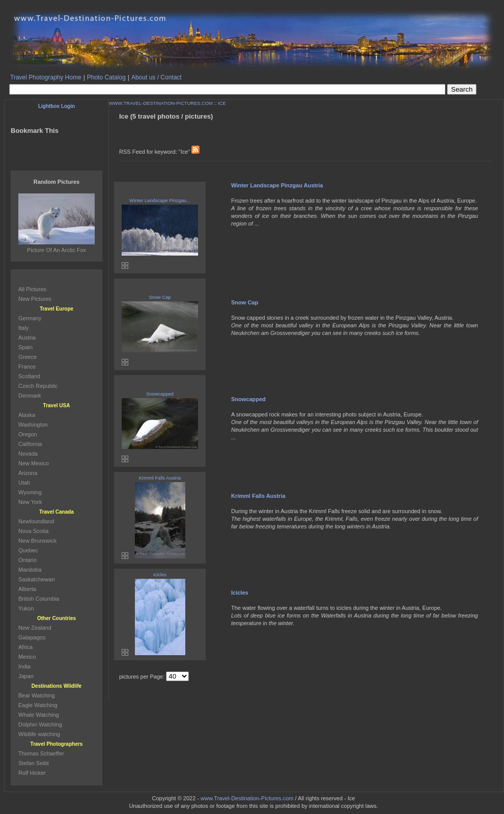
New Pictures (35, 299)
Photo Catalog (106, 77)
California (30, 444)
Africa (25, 647)
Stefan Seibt (34, 763)
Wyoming (30, 492)
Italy (23, 328)
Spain (25, 347)
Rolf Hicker (32, 773)
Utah (24, 483)
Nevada (28, 454)
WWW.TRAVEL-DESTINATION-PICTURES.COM (161, 103)
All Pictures (32, 289)
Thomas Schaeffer (41, 753)
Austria (27, 338)
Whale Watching (39, 715)
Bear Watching (37, 695)
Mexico (27, 657)
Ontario (27, 560)
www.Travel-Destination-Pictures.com (247, 798)
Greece (27, 357)
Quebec (28, 550)
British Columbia (39, 599)
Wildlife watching (39, 734)
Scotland (29, 376)
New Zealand (35, 628)
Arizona (28, 473)
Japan (26, 676)
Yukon (26, 608)
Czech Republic (38, 386)
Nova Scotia (33, 531)
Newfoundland (36, 521)
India (24, 666)
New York (30, 502)
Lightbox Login (57, 106)
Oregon (28, 434)
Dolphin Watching (40, 724)
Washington (33, 425)
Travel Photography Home (46, 77)
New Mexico (34, 463)
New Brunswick (37, 541)
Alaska (27, 415)
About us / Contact (157, 77)
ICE (222, 103)
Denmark (30, 396)
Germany (30, 318)
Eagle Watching (38, 705)
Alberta (27, 589)
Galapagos (32, 637)
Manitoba (30, 570)
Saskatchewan (37, 579)
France (27, 367)
